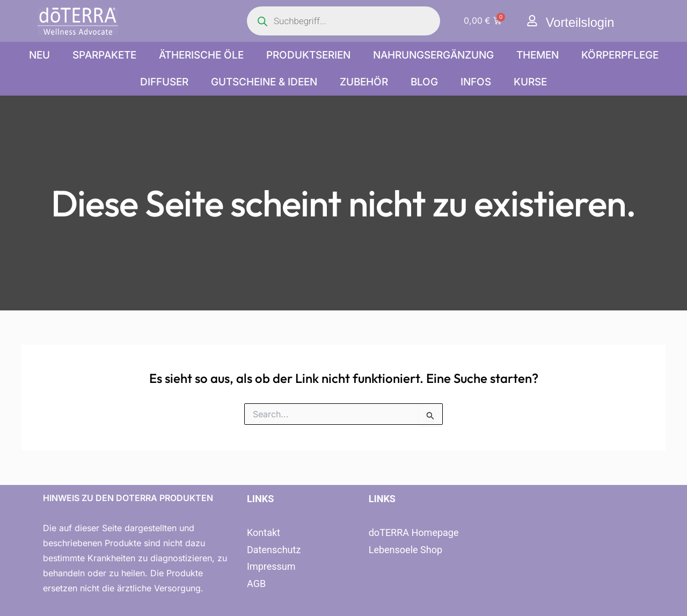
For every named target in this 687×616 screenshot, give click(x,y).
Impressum (271, 566)
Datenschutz (274, 550)
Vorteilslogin (580, 22)
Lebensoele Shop (405, 550)
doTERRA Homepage (414, 532)
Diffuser (164, 82)
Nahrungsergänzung (433, 55)
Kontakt (264, 532)
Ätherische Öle (201, 55)
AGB (256, 584)
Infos (476, 82)
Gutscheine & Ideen (264, 82)
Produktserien (308, 55)
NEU (39, 55)
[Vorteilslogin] (532, 21)
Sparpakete (104, 55)
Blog (424, 82)
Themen (538, 55)
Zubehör (364, 82)
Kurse (530, 82)
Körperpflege (620, 55)
